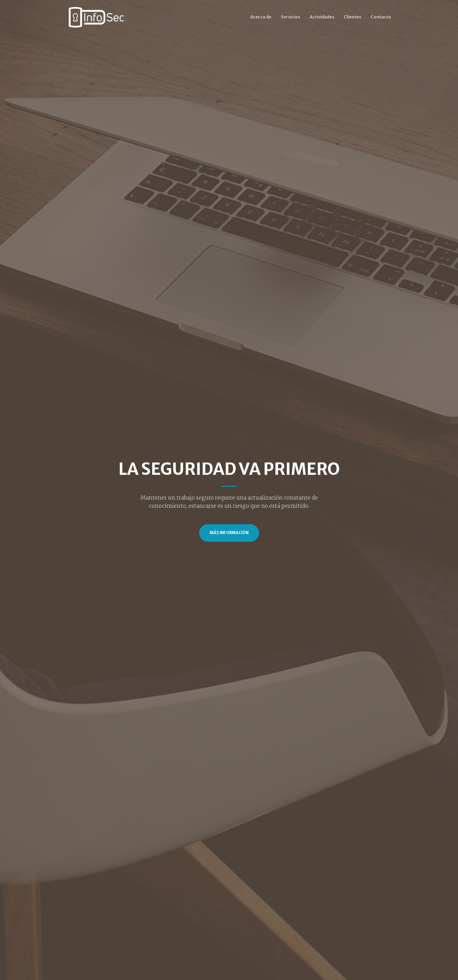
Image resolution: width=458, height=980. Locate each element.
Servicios (290, 17)
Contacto (381, 17)
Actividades (322, 17)
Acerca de (261, 17)
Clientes (353, 17)
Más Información (229, 533)
